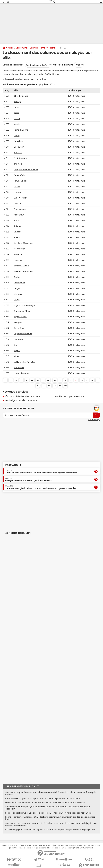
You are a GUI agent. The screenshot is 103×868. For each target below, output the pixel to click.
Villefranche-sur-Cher (24, 271)
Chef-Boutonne (21, 96)
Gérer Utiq (14, 848)
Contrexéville (20, 175)
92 (71, 380)
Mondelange (19, 249)
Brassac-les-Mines (22, 311)
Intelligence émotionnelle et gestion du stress (28, 479)
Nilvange (18, 102)
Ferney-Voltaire (21, 181)
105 (60, 386)
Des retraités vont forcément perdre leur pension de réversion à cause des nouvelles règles (45, 803)
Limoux (17, 119)
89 (55, 380)
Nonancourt (19, 215)
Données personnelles (74, 845)
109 (66, 386)
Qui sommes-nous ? (10, 845)
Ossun (17, 136)
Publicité (42, 845)
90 (60, 380)
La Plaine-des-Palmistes (24, 362)
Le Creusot (19, 339)
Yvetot (17, 237)
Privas (16, 220)
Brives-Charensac (22, 373)
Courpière (18, 141)
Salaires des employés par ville (43, 48)
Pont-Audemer (21, 158)
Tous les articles (25, 848)
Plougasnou (19, 322)
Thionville (18, 164)
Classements (22, 48)
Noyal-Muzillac (20, 317)
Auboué (17, 226)
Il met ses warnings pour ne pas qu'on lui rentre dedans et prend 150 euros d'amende (42, 799)
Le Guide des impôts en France (69, 396)
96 (92, 380)
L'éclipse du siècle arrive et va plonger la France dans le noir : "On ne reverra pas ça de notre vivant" (49, 813)
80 (43, 380)
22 (27, 380)
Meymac (18, 294)
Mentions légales (54, 848)
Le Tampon (19, 147)
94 (81, 380)
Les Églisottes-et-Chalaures (26, 170)
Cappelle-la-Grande (23, 334)
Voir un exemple (94, 420)
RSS (34, 848)
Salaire (11, 48)
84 (48, 380)
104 (55, 386)
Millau (16, 356)
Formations (13, 465)
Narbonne (18, 260)
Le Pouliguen (19, 283)
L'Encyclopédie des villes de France (23, 396)
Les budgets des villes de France (21, 400)
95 (87, 380)
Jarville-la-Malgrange (23, 243)
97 (38, 386)
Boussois (18, 232)
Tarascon (18, 153)
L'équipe (23, 845)
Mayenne (18, 254)
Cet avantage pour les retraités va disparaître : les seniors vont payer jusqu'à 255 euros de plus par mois (51, 830)
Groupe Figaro (67, 848)
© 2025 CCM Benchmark (84, 848)
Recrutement (59, 845)
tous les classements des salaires (31, 79)
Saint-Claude (20, 209)
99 (44, 386)
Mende (17, 124)
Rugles (17, 277)
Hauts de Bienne (21, 130)
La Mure (17, 203)
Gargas (17, 288)
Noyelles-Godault (22, 266)
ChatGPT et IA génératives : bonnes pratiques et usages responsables (41, 472)
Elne (16, 345)
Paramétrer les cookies (92, 845)
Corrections (41, 848)
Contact (49, 845)
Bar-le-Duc (19, 328)
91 (65, 380)
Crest (16, 113)
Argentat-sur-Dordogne (25, 305)
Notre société (32, 845)
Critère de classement (13, 65)
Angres (17, 351)
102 (49, 386)
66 (38, 380)
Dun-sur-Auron (21, 198)
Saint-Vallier (19, 368)
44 (32, 380)
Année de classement (63, 65)
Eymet (17, 107)
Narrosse (18, 192)
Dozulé (17, 187)
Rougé (17, 300)
